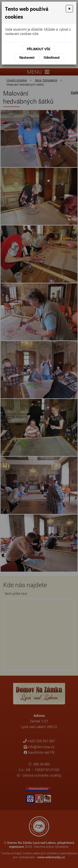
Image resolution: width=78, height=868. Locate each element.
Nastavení (27, 57)
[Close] (69, 9)
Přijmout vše (39, 49)
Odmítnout (52, 57)
